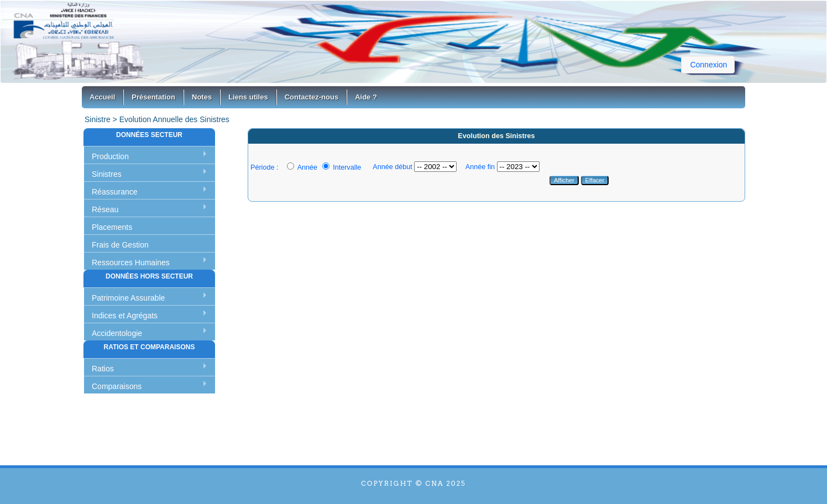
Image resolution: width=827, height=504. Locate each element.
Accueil (102, 97)
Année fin (480, 167)
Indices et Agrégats (125, 316)
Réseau (105, 209)
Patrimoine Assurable (128, 298)
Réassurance (115, 192)
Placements (112, 227)
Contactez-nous (312, 97)
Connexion (708, 65)
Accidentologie (117, 333)
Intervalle (342, 167)
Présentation (153, 97)
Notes (202, 97)
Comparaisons (117, 386)
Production (110, 156)
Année (302, 167)
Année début (392, 167)
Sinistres (107, 174)
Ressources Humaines (131, 262)
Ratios (103, 369)
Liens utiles (248, 97)
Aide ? (366, 97)
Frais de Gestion (120, 245)
